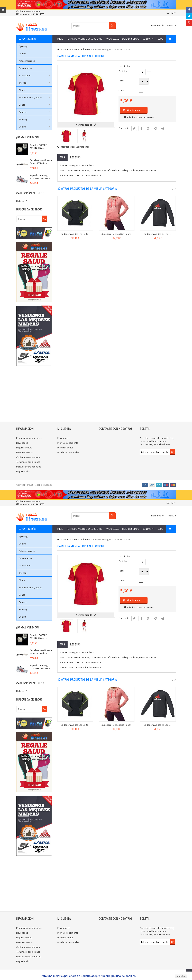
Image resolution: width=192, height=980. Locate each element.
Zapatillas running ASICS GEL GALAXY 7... (41, 177)
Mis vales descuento (68, 443)
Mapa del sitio (23, 471)
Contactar (148, 39)
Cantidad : (124, 71)
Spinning (34, 46)
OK (173, 452)
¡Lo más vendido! (28, 137)
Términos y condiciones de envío (85, 39)
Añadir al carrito (136, 110)
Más (62, 157)
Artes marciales (27, 61)
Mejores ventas (24, 448)
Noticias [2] (22, 201)
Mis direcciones (65, 448)
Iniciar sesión (157, 25)
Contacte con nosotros (28, 11)
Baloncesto (34, 75)
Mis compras (64, 438)
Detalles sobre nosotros (29, 467)
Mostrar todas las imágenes (73, 147)
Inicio (60, 39)
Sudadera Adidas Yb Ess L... (158, 234)
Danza (34, 105)
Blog (161, 39)
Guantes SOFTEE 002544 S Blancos (39, 147)
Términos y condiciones (28, 462)
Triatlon (34, 83)
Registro (171, 25)
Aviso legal (112, 39)
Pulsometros (26, 68)
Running (34, 119)
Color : (122, 90)
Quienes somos (131, 39)
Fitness (34, 112)
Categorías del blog (30, 193)
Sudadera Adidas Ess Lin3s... (75, 234)
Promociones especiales (29, 438)
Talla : (121, 81)
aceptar (181, 976)
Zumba (22, 54)
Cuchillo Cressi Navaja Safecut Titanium (41, 162)
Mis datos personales (68, 452)
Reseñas (75, 157)
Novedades (22, 443)
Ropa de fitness (82, 49)
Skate (34, 90)
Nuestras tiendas (25, 452)
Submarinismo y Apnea (34, 97)
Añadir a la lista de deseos (139, 117)
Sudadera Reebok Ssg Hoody (116, 234)
